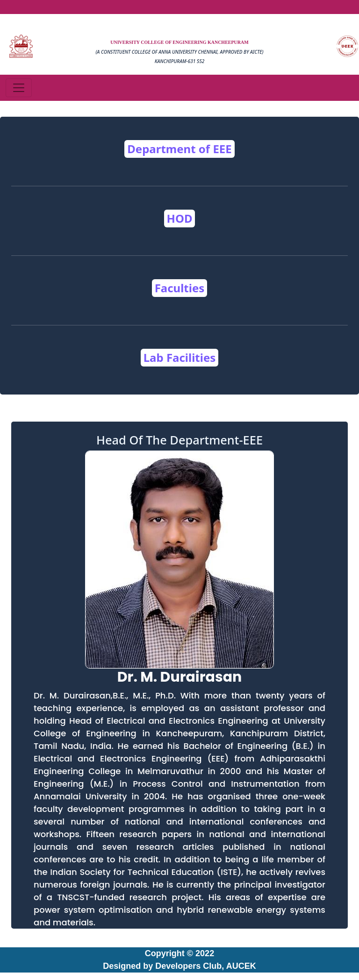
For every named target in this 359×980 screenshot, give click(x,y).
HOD (180, 218)
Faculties (180, 288)
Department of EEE (179, 149)
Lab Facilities (180, 357)
